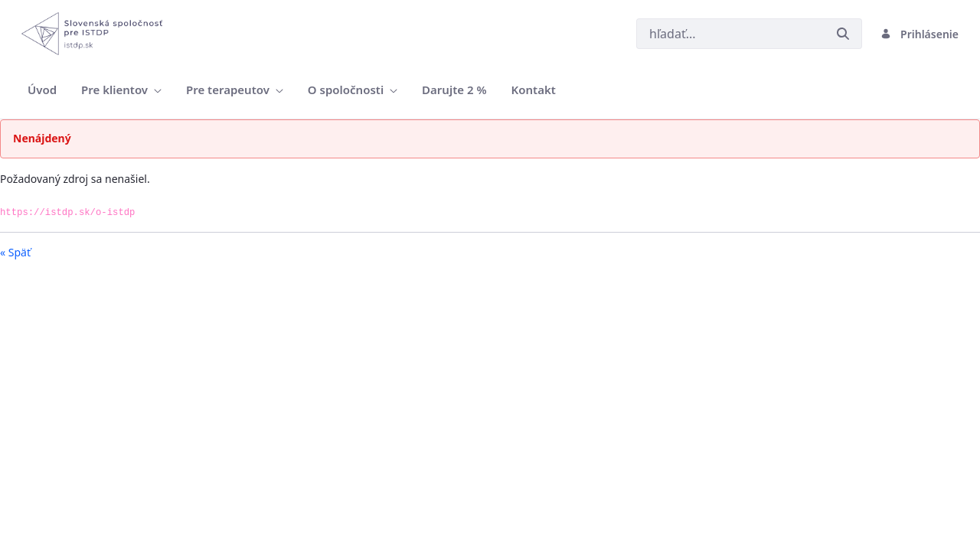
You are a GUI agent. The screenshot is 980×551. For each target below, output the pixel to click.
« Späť (15, 252)
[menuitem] (42, 90)
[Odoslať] (843, 34)
